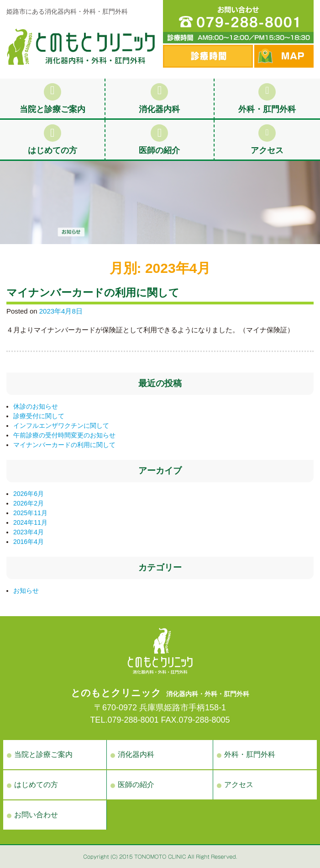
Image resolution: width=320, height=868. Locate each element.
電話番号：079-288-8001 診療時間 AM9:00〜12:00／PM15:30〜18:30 (238, 22)
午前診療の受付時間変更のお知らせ (64, 435)
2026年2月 (29, 503)
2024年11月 (30, 522)
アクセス (267, 140)
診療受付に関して (39, 416)
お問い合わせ (36, 815)
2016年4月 (29, 542)
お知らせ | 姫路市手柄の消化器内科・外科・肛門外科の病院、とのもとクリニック (81, 47)
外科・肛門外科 (267, 99)
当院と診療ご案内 (52, 99)
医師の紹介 (159, 140)
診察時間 (208, 56)
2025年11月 (30, 513)
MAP (284, 56)
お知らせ (26, 591)
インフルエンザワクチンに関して (61, 426)
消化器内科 (159, 99)
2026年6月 (29, 494)
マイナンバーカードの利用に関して (93, 293)
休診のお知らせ (36, 406)
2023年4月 (29, 532)
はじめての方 (52, 140)
